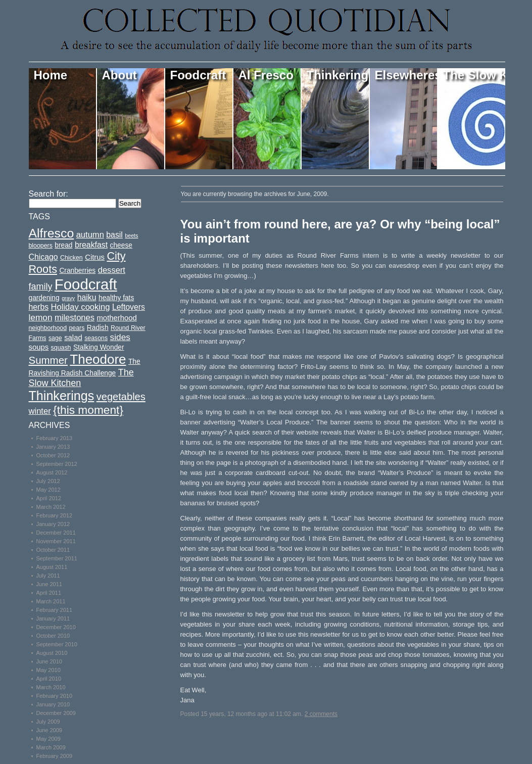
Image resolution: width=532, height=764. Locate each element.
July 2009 (48, 722)
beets (131, 235)
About (119, 75)
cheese (121, 245)
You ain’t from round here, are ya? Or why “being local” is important (340, 231)
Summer (48, 360)
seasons (96, 338)
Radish (98, 328)
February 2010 (55, 696)
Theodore (98, 359)
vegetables (121, 397)
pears (77, 328)
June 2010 (49, 661)
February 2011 (55, 610)
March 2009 (51, 747)
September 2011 (57, 558)
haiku (87, 297)
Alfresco (52, 233)
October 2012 (53, 455)
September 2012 (57, 464)
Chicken (71, 258)
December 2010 (56, 627)
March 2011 (51, 601)
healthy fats (116, 298)
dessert (112, 270)
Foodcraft (198, 75)
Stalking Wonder (99, 347)
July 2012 (48, 481)
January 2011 (53, 618)
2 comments (321, 714)
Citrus (95, 257)
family (41, 287)
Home (51, 75)
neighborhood (48, 328)
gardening (44, 298)
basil (114, 235)
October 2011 (53, 550)
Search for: (49, 194)
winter (40, 411)
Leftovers (129, 307)
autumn (90, 235)
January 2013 (53, 447)
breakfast (91, 245)
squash (61, 348)
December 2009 (56, 713)
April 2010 (49, 679)
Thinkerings (338, 75)
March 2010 (51, 687)
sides (120, 337)
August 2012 (52, 472)
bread (63, 245)
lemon (41, 317)
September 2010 (57, 644)
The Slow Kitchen (474, 75)
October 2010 (53, 636)
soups (39, 347)
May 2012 (49, 490)
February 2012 (55, 515)
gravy (68, 298)
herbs (39, 307)
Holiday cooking (81, 307)
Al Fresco (266, 75)
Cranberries (77, 271)
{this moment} (88, 410)
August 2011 (52, 567)
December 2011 (56, 533)
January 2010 (53, 704)
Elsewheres (406, 75)
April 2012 (49, 498)
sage (55, 338)
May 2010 (49, 670)
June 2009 (49, 730)
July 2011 (48, 576)
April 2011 (49, 593)
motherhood (116, 318)
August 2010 (52, 653)
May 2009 (49, 739)
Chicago (43, 257)
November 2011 (56, 541)
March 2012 (51, 507)
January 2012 (53, 524)
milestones (75, 318)
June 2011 (49, 584)
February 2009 (55, 756)
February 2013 (55, 438)
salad (73, 338)
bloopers (41, 246)
